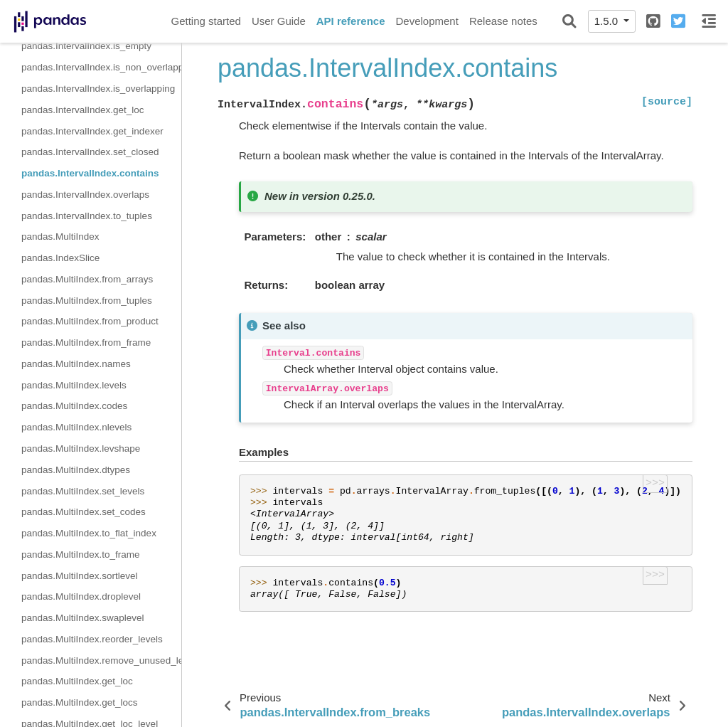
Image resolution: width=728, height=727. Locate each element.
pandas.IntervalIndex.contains (90, 173)
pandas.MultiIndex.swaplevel (83, 618)
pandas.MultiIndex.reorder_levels (92, 639)
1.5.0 (608, 21)
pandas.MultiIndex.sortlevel (80, 576)
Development (427, 21)
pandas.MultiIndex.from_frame (86, 343)
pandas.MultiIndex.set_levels (83, 491)
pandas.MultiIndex (60, 237)
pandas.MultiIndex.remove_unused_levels (101, 660)
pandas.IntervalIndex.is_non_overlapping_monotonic (101, 67)
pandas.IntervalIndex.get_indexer (92, 131)
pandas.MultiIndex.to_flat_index (89, 533)
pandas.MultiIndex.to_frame (81, 554)
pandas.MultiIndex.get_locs (80, 702)
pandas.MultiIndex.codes (74, 406)
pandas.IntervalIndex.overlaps (85, 195)
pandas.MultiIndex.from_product (90, 321)
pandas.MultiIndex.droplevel (81, 596)
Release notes (503, 21)
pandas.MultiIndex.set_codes (84, 512)
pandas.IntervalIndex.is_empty (86, 46)
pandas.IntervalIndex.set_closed (90, 152)
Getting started (206, 21)
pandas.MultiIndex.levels (74, 385)
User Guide (279, 21)
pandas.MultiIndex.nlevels (76, 427)
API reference (351, 21)
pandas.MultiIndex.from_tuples (87, 301)
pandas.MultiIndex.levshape (81, 449)
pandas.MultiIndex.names (76, 364)
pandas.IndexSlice (60, 258)
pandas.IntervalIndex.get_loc (83, 110)
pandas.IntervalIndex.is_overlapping (98, 89)
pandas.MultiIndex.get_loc (77, 681)
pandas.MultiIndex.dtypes (76, 470)
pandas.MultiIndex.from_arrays (87, 279)
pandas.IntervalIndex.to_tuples (87, 216)
